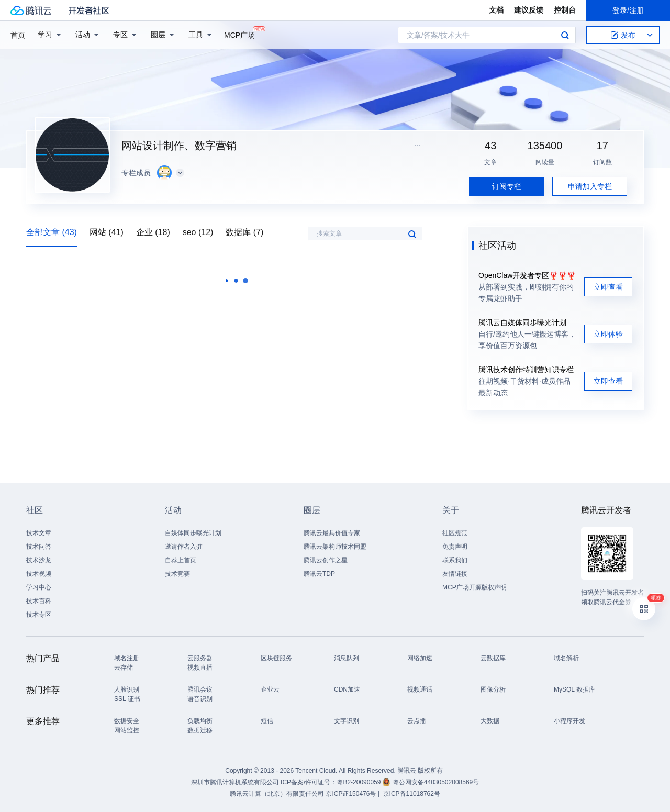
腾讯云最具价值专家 (332, 533)
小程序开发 (569, 721)
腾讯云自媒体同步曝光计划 (522, 322)
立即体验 (608, 334)
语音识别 (200, 699)
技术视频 (39, 574)
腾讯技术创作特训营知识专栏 (526, 370)
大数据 (490, 721)
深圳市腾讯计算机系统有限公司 (235, 782)
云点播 (417, 721)
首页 (18, 35)
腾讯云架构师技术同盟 (335, 547)
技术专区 (39, 615)
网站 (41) (107, 232)
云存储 (124, 668)
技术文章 (39, 533)
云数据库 (493, 658)
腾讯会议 (200, 689)
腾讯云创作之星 (326, 560)
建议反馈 (529, 10)
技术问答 (39, 547)
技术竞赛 (177, 574)
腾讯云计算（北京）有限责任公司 (277, 794)
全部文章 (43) (52, 232)
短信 (267, 721)
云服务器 (200, 658)
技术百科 (39, 601)
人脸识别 (127, 689)
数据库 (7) (244, 232)
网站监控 (127, 730)
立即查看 (608, 287)
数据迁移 (200, 730)
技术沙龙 (39, 560)
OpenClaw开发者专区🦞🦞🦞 (527, 275)
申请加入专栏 (590, 186)
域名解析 (566, 658)
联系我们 (455, 560)
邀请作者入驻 (184, 547)
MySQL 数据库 (574, 689)
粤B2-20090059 (359, 782)
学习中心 (39, 587)
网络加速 (420, 658)
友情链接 (455, 574)
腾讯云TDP (319, 574)
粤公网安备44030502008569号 (436, 782)
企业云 (270, 689)
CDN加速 (347, 689)
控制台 (565, 10)
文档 (496, 10)
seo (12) (198, 232)
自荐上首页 (181, 560)
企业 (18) (153, 232)
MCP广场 (239, 34)
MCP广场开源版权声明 (474, 587)
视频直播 (200, 668)
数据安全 (127, 721)
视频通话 (420, 689)
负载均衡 (200, 721)
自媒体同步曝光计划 (193, 533)
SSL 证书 (127, 699)
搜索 (565, 35)
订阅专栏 (507, 186)
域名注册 (127, 658)
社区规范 (455, 533)
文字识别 (347, 721)
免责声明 (455, 547)
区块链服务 (276, 658)
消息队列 (347, 658)
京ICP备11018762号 (412, 794)
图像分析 (493, 689)
